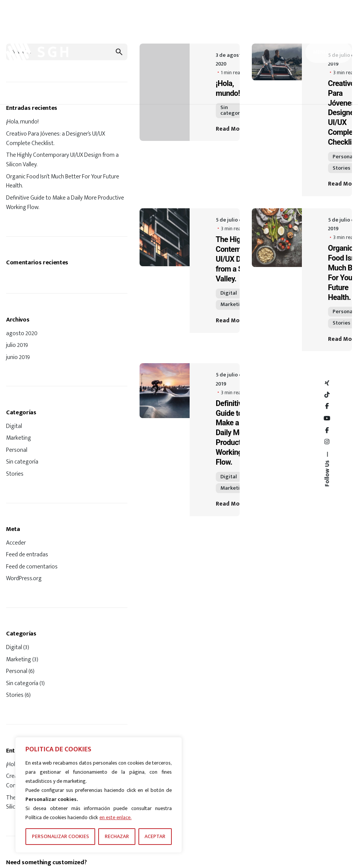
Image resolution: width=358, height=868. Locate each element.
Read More (236, 129)
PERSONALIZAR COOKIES (60, 836)
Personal (17, 450)
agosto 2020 (22, 333)
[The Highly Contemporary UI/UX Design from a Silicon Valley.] (165, 271)
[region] (99, 795)
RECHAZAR (117, 836)
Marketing (19, 438)
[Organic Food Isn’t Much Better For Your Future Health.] (277, 280)
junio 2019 (18, 357)
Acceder (16, 543)
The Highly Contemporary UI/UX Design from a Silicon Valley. (62, 160)
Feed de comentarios (32, 567)
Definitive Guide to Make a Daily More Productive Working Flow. (65, 202)
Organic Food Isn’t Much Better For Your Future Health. (63, 181)
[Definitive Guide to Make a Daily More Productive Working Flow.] (165, 439)
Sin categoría (22, 462)
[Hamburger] (329, 52)
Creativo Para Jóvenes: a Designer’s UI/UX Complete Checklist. (56, 138)
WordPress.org (24, 578)
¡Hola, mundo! (22, 122)
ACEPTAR (155, 836)
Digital (14, 426)
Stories (15, 474)
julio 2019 (17, 345)
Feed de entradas (27, 554)
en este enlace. (115, 817)
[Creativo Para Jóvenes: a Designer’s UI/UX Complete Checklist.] (277, 120)
